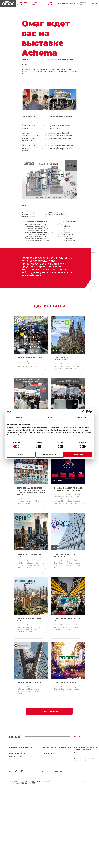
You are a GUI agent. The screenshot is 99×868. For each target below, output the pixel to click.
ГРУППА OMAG (51, 3)
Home (24, 59)
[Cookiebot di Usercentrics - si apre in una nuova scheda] (84, 412)
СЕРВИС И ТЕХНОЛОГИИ (37, 3)
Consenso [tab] (20, 418)
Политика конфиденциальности (83, 754)
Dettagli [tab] (49, 418)
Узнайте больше (49, 712)
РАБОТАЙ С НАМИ (16, 757)
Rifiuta (21, 455)
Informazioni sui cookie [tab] (79, 418)
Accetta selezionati (49, 455)
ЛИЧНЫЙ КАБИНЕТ (83, 3)
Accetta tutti (78, 455)
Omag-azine (34, 59)
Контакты (74, 3)
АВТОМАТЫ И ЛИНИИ (22, 3)
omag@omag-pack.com (52, 771)
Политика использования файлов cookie (85, 759)
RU (93, 3)
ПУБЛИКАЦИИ (63, 3)
